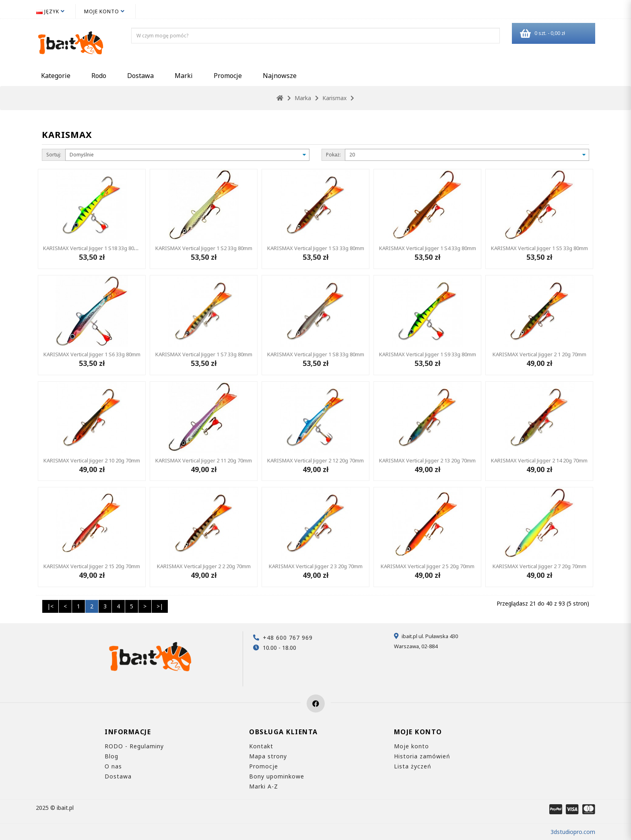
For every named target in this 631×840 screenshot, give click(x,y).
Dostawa (140, 76)
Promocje (228, 76)
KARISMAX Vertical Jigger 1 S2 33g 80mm (204, 248)
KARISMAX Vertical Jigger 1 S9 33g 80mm (428, 354)
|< (50, 606)
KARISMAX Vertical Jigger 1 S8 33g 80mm (316, 354)
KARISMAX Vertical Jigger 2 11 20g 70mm (204, 460)
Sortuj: (54, 155)
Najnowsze (280, 76)
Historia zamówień (422, 756)
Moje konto (411, 746)
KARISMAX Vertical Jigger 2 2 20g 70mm (204, 566)
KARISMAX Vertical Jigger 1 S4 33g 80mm (428, 248)
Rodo (99, 76)
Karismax (334, 98)
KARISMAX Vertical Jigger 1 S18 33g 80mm (93, 248)
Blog (111, 756)
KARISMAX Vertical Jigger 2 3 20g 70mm (316, 566)
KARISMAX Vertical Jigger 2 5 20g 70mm (428, 566)
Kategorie (56, 76)
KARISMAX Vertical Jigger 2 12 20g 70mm (315, 460)
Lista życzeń (413, 766)
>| (160, 606)
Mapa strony (268, 756)
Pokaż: (333, 155)
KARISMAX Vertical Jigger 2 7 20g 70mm (539, 566)
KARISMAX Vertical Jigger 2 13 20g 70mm (427, 460)
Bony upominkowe (277, 776)
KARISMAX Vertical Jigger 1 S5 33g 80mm (539, 248)
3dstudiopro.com (573, 832)
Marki (184, 76)
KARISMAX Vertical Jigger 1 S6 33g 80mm (92, 354)
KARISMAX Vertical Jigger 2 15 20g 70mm (92, 566)
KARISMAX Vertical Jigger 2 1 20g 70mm (539, 354)
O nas (113, 766)
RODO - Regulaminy (134, 746)
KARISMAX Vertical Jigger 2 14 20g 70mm (539, 460)
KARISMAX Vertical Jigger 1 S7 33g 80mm (204, 354)
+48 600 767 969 (288, 638)
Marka (303, 98)
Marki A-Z (264, 786)
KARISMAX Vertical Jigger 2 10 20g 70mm (92, 460)
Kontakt (261, 746)
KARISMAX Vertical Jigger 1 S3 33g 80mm (316, 248)
